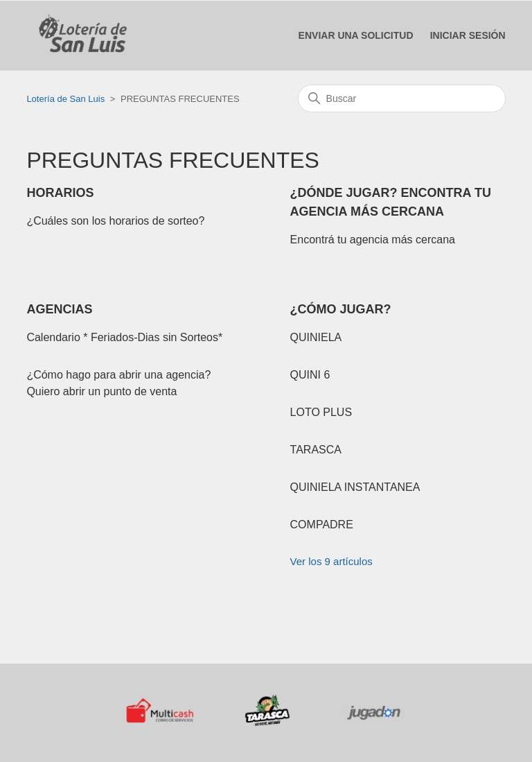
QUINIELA (316, 337)
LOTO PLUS (321, 412)
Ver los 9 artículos (331, 561)
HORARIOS (60, 193)
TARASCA (316, 450)
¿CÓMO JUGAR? (341, 309)
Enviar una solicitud (356, 35)
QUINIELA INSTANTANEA (355, 487)
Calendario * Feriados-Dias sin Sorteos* (124, 337)
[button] (468, 36)
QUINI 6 (310, 375)
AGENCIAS (59, 309)
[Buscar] (402, 98)
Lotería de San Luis (65, 99)
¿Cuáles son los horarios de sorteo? (115, 221)
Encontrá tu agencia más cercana (373, 240)
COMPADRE (322, 525)
